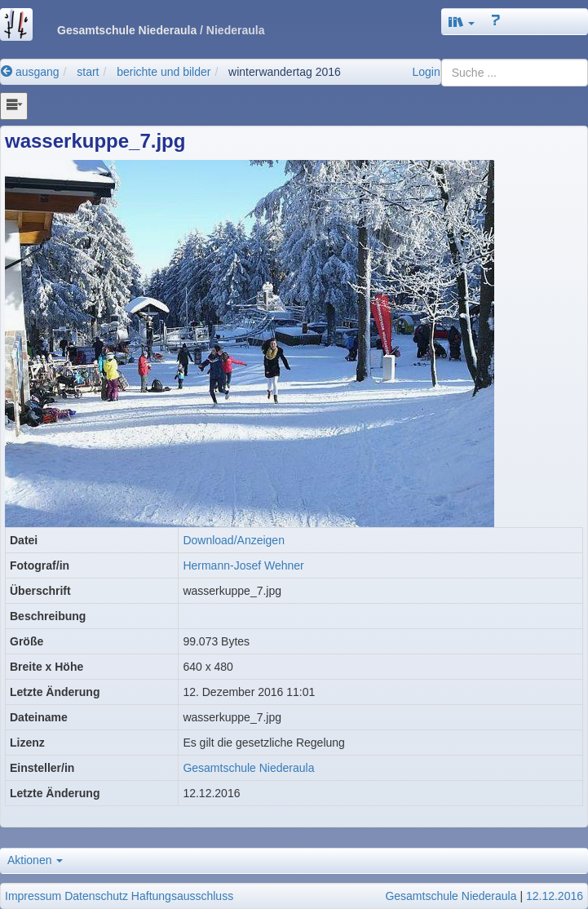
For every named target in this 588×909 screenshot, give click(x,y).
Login (426, 72)
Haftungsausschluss (182, 896)
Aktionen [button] (35, 860)
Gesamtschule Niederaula (248, 768)
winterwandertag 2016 (285, 72)
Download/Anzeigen (234, 540)
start (88, 72)
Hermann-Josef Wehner (243, 565)
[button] (462, 22)
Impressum (33, 896)
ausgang (30, 72)
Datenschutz (96, 896)
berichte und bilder (164, 72)
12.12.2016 (555, 896)
